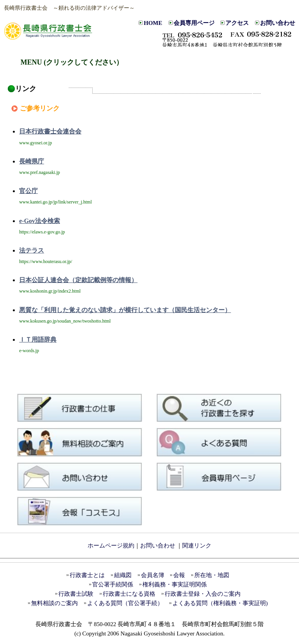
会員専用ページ (194, 23)
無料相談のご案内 (55, 603)
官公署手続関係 (113, 584)
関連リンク (197, 546)
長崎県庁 (32, 161)
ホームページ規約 (111, 546)
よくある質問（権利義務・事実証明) (220, 603)
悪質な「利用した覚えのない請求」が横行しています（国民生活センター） (125, 310)
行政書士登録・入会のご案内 (203, 594)
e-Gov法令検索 (40, 221)
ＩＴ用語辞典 (38, 340)
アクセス (237, 23)
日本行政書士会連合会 (50, 131)
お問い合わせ (278, 23)
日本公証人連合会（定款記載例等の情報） (78, 280)
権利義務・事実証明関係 (175, 584)
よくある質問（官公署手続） (125, 603)
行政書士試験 (76, 594)
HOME (153, 23)
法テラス (32, 250)
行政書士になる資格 (129, 594)
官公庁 (28, 191)
